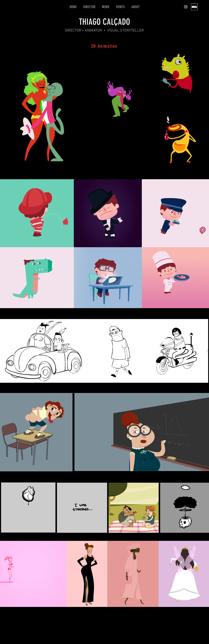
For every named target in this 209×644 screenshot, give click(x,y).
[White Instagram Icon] (186, 7)
